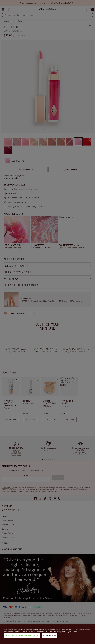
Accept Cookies (50, 636)
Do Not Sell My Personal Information (22, 636)
